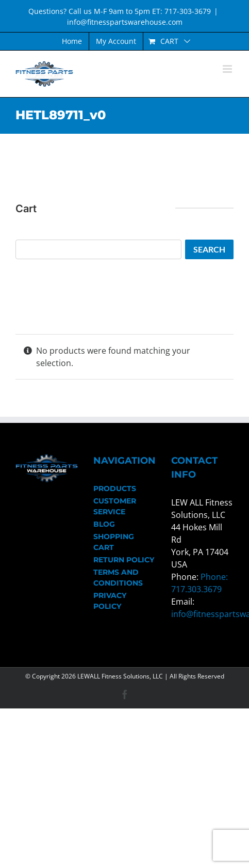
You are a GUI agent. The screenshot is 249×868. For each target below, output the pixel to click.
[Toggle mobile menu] (228, 69)
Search (209, 249)
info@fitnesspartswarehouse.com (125, 22)
